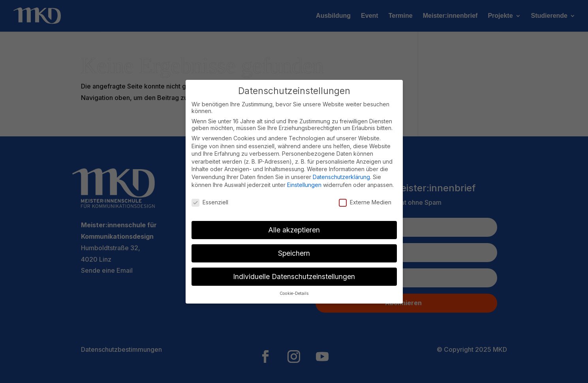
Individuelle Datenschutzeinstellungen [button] (294, 276)
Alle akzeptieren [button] (294, 230)
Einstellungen (304, 185)
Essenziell (210, 202)
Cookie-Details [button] (294, 293)
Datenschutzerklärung (341, 177)
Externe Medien (365, 202)
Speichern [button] (294, 253)
